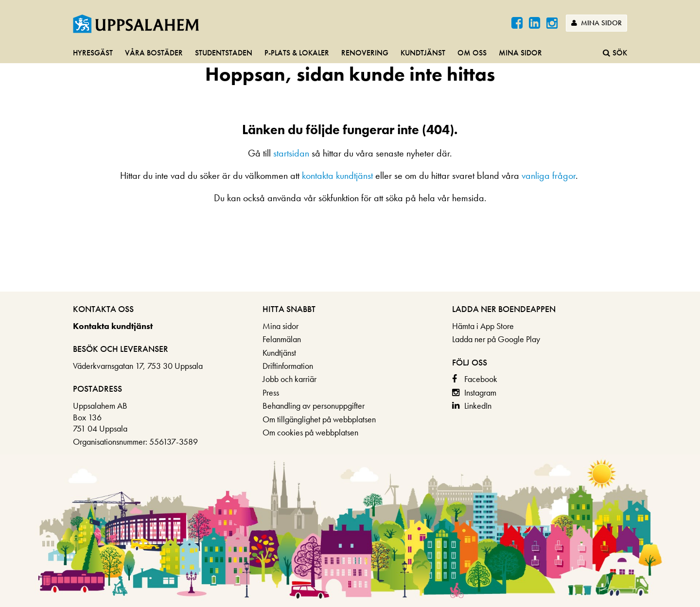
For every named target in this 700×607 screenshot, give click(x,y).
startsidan (291, 153)
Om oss (472, 53)
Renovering (365, 53)
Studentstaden (224, 53)
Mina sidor (596, 23)
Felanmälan (282, 339)
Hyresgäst (93, 53)
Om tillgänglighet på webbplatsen (319, 419)
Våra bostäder (154, 53)
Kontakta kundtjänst (113, 326)
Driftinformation (288, 366)
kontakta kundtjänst (337, 175)
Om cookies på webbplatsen (310, 432)
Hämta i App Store (483, 326)
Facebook (481, 379)
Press (271, 392)
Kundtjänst (423, 53)
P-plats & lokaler (297, 53)
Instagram (480, 392)
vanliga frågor (549, 175)
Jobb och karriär (289, 379)
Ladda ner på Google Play (496, 339)
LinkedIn (478, 406)
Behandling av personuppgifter (314, 406)
